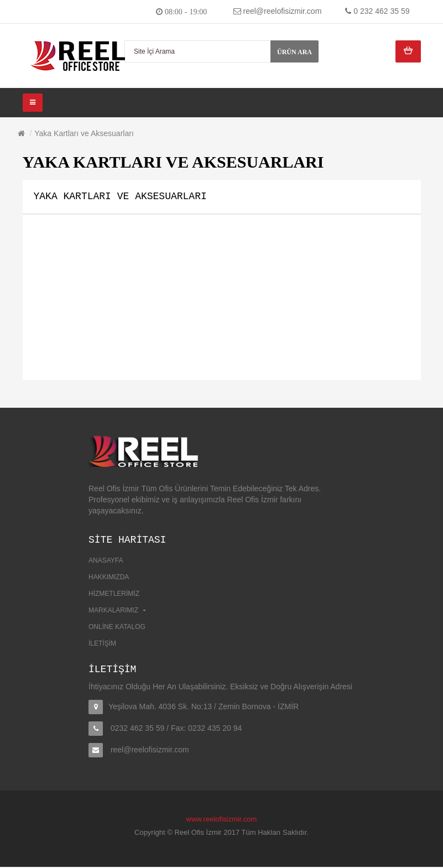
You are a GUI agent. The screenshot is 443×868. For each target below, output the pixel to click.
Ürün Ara (295, 52)
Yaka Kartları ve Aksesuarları (84, 133)
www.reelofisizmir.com (222, 820)
